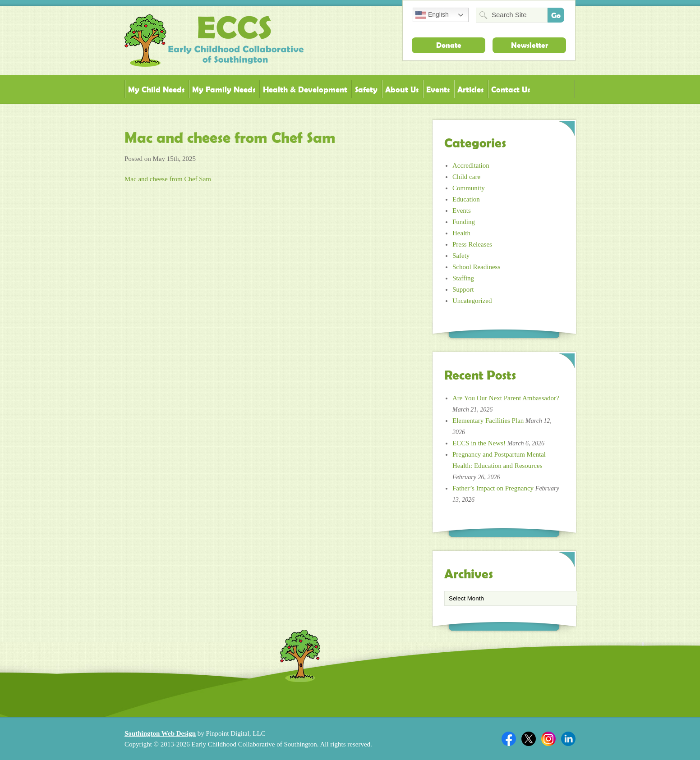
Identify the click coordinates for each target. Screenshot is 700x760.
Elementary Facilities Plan (488, 421)
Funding (464, 222)
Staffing (463, 278)
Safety (366, 89)
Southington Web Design (160, 733)
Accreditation (471, 165)
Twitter (529, 739)
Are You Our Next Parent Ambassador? (506, 398)
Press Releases (472, 244)
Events (438, 89)
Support (463, 289)
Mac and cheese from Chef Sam (168, 179)
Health (461, 233)
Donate (449, 45)
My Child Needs (156, 89)
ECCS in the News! (479, 443)
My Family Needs (224, 89)
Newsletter (530, 45)
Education (466, 199)
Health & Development (305, 89)
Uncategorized (472, 301)
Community (469, 188)
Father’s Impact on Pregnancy (493, 488)
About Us (402, 89)
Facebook (509, 739)
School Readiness (476, 267)
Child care (466, 177)
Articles (470, 89)
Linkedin (568, 739)
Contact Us (511, 89)
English (432, 15)
